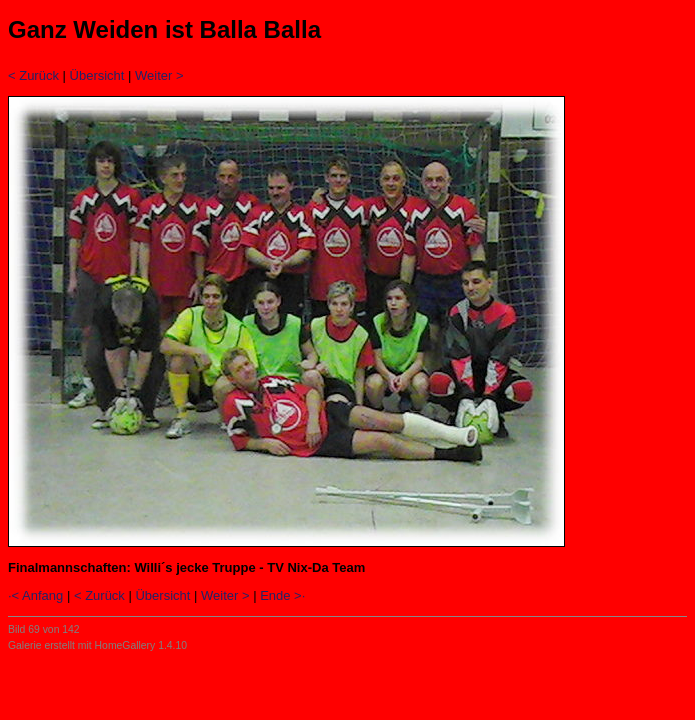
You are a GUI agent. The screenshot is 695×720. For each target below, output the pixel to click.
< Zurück (33, 75)
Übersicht (97, 75)
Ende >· (282, 595)
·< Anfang (35, 595)
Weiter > (159, 75)
